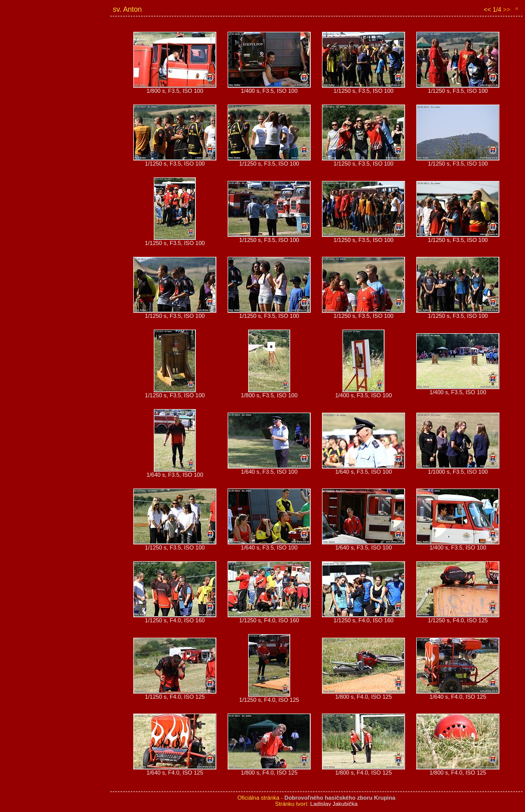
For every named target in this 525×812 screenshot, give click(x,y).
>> (507, 10)
